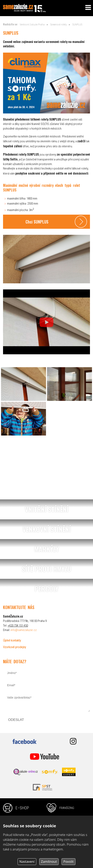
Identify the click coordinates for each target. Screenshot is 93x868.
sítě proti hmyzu (46, 569)
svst (44, 787)
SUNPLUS (77, 24)
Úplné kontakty (12, 640)
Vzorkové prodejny (14, 647)
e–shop (22, 808)
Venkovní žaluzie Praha (32, 24)
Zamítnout (49, 862)
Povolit (69, 862)
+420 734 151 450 (18, 626)
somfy (50, 772)
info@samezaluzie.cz (24, 630)
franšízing (67, 808)
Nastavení (27, 862)
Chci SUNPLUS (37, 222)
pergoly (46, 589)
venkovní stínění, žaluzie (46, 529)
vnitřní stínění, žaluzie (46, 509)
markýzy (46, 549)
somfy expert (69, 772)
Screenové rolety (58, 24)
